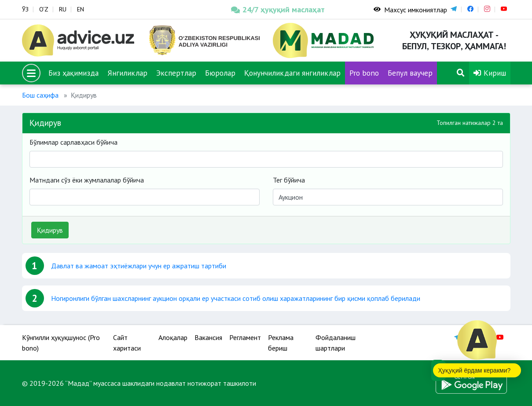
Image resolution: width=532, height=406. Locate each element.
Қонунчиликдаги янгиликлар (292, 73)
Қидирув (50, 230)
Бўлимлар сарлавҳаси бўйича (73, 142)
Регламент (245, 337)
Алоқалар (173, 337)
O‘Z (44, 9)
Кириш (490, 73)
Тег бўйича (289, 180)
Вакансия (208, 337)
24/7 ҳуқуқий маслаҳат (278, 9)
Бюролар (220, 73)
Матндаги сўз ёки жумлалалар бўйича (87, 180)
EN (81, 9)
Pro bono (364, 73)
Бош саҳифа (40, 95)
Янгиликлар (127, 73)
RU (63, 9)
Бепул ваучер (410, 73)
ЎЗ (25, 9)
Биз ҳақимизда (73, 73)
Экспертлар (176, 73)
